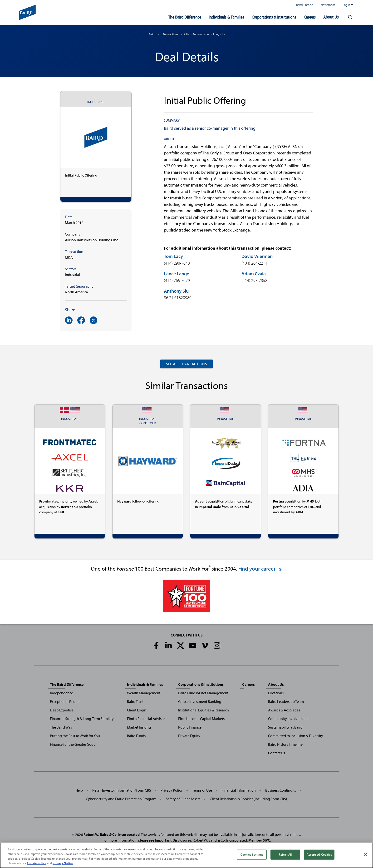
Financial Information (239, 790)
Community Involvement (288, 719)
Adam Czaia (254, 274)
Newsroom (328, 5)
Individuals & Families (226, 17)
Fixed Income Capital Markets (201, 719)
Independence (61, 693)
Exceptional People (65, 701)
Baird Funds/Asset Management (203, 693)
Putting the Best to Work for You (75, 736)
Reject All (285, 854)
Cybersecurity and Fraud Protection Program (121, 799)
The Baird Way (61, 727)
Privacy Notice (63, 863)
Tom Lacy (173, 256)
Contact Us (277, 753)
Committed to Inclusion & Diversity (296, 736)
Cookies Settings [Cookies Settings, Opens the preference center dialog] (252, 854)
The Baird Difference (185, 17)
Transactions (171, 34)
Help (79, 790)
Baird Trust (135, 701)
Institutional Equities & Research (204, 710)
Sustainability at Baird (285, 727)
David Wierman (257, 256)
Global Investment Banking (200, 701)
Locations (276, 693)
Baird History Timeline (285, 744)
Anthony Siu (176, 291)
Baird (152, 34)
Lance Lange (177, 274)
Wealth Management (144, 693)
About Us (331, 17)
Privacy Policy (172, 790)
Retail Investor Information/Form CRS (122, 790)
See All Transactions (186, 364)
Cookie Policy (37, 863)
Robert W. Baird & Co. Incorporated (112, 834)
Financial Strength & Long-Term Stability (82, 719)
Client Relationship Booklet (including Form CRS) (248, 799)
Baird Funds (136, 736)
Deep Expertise (62, 710)
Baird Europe (305, 5)
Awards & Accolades (284, 710)
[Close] (365, 855)
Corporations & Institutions (274, 17)
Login (348, 5)
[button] (350, 17)
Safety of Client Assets (183, 799)
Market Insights (139, 727)
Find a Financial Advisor (146, 719)
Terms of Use (202, 790)
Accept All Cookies (319, 854)
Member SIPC (259, 840)
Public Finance (190, 727)
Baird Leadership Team (286, 701)
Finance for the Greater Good (73, 744)
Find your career (260, 569)
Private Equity (189, 736)
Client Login (137, 710)
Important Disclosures (173, 840)
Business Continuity (281, 790)
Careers (310, 17)
